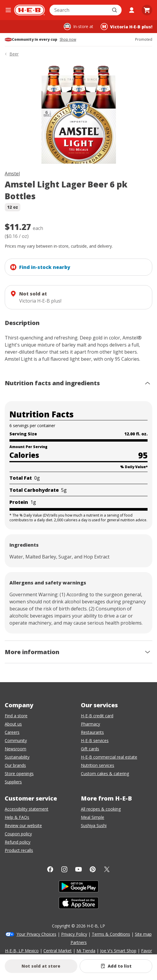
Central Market (58, 951)
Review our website (23, 825)
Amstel (12, 174)
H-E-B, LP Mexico (22, 951)
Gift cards (90, 749)
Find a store (16, 716)
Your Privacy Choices (36, 934)
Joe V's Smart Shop (118, 951)
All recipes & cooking (101, 809)
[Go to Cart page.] (147, 10)
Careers (12, 732)
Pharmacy (90, 724)
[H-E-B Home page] (30, 10)
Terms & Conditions (111, 934)
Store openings (19, 774)
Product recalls (19, 850)
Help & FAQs (17, 817)
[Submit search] (115, 10)
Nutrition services (98, 765)
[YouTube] (78, 869)
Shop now (68, 40)
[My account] (132, 10)
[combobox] (79, 10)
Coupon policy (18, 834)
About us (13, 724)
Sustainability (17, 757)
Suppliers (13, 782)
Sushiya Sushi (94, 825)
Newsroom (15, 749)
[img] (78, 115)
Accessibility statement (27, 809)
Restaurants (92, 732)
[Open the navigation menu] (8, 10)
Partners (79, 942)
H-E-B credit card (97, 716)
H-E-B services (95, 740)
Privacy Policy (74, 934)
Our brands (15, 765)
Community (16, 740)
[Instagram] (64, 869)
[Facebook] (50, 869)
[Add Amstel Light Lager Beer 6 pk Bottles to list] (116, 966)
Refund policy (18, 842)
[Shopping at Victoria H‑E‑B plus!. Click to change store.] (126, 27)
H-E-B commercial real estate (109, 757)
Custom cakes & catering (105, 774)
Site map (143, 934)
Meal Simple (93, 817)
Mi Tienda (86, 951)
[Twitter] (107, 869)
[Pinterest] (93, 869)
